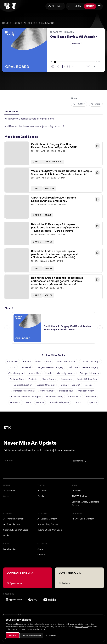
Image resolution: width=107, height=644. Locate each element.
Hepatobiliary (34, 373)
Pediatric (33, 379)
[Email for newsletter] (45, 461)
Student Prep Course (48, 524)
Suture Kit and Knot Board (16, 530)
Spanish (49, 242)
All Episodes (9, 491)
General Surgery (90, 367)
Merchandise (10, 549)
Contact (41, 555)
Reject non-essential (32, 636)
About (40, 549)
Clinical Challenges (90, 362)
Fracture (40, 402)
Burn (49, 362)
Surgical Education (23, 385)
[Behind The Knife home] (10, 6)
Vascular (76, 43)
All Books (76, 491)
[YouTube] (50, 600)
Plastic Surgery (49, 379)
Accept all (12, 636)
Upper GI (76, 385)
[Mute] (93, 67)
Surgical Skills (74, 397)
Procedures (67, 379)
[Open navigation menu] (99, 6)
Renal (28, 402)
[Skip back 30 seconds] (53, 67)
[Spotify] (33, 600)
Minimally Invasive (66, 373)
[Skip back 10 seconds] (58, 67)
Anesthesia (13, 362)
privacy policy (81, 627)
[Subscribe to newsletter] (80, 461)
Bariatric (27, 362)
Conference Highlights (24, 391)
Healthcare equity (54, 397)
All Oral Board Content (83, 519)
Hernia (49, 373)
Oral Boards (46, 23)
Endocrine (73, 367)
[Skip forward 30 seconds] (74, 67)
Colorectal (26, 367)
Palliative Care (17, 379)
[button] (53, 154)
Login (78, 6)
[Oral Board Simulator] (55, 6)
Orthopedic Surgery (89, 373)
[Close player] (99, 67)
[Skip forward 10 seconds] (69, 67)
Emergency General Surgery (49, 367)
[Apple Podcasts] (14, 600)
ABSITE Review (79, 496)
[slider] (75, 62)
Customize (51, 636)
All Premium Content (14, 519)
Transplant (91, 397)
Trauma (63, 385)
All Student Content (47, 519)
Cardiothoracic (53, 162)
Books (6, 535)
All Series (29, 23)
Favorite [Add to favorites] (79, 104)
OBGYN (48, 215)
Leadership (16, 402)
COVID (12, 367)
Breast (38, 362)
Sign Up (90, 6)
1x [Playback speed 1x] (88, 67)
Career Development (66, 362)
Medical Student (86, 391)
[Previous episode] (7, 328)
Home (6, 23)
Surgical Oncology (46, 385)
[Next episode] (100, 328)
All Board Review (12, 524)
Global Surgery (16, 373)
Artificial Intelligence (59, 402)
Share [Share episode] (96, 104)
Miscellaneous (66, 391)
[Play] (63, 67)
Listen (16, 23)
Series (6, 496)
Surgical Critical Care (87, 379)
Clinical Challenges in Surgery (26, 397)
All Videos (42, 491)
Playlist (41, 496)
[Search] (70, 6)
